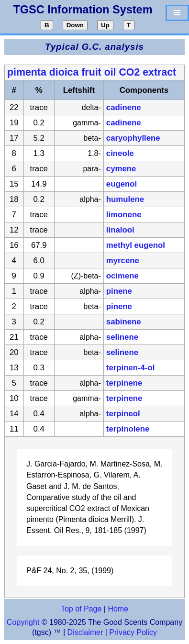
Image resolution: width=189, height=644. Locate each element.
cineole (120, 153)
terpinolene (128, 429)
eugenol (122, 184)
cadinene (124, 107)
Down (75, 25)
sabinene (124, 322)
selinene (122, 337)
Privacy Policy (132, 632)
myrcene (123, 261)
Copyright (23, 622)
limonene (124, 215)
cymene (121, 169)
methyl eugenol (136, 245)
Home (118, 609)
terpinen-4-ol (131, 368)
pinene (119, 291)
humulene (125, 199)
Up (105, 25)
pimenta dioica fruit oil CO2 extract (92, 72)
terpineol (123, 414)
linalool (120, 230)
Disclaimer (85, 632)
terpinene (124, 383)
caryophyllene (133, 138)
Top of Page (81, 609)
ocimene (122, 276)
